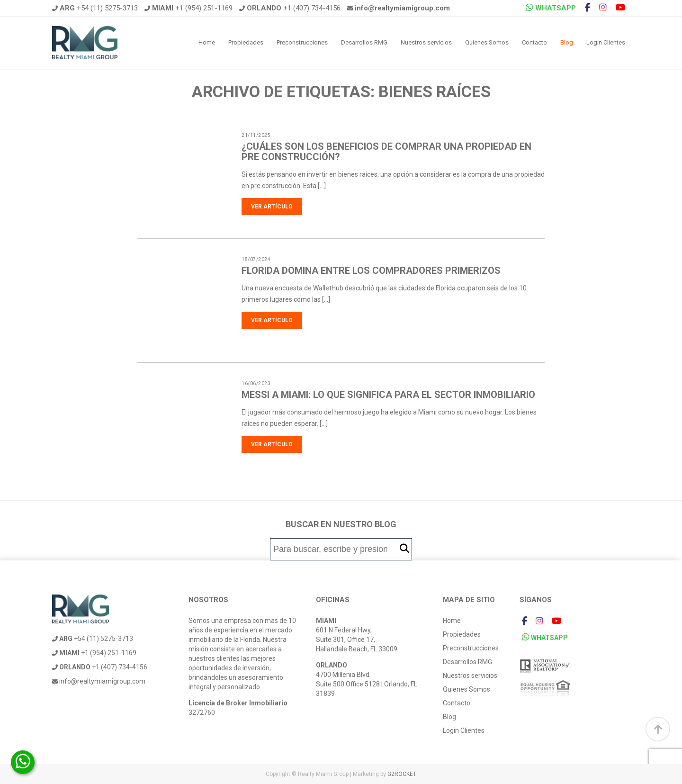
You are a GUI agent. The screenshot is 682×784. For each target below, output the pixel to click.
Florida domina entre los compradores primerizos (371, 270)
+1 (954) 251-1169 (188, 8)
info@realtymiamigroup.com (99, 681)
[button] (404, 549)
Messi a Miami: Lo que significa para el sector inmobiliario (388, 395)
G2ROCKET (402, 774)
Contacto (534, 42)
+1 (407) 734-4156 (290, 8)
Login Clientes (606, 42)
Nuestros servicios (426, 42)
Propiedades (246, 42)
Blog (567, 42)
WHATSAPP (551, 8)
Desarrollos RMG (364, 42)
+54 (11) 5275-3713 (95, 8)
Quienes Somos (487, 42)
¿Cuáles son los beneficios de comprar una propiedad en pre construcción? (386, 152)
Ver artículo (272, 207)
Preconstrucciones (302, 42)
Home (207, 42)
